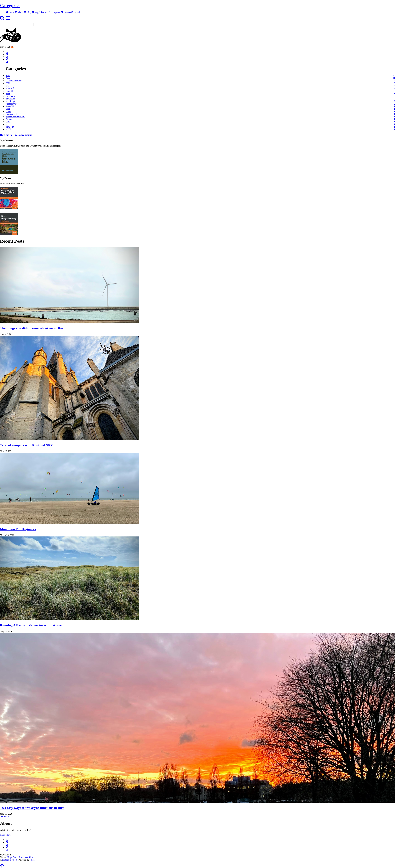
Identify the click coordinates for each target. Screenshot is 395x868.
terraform (10, 127)
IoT (7, 86)
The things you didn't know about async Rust (32, 328)
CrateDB (10, 91)
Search (76, 12)
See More (4, 816)
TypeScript (10, 96)
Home (10, 12)
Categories (10, 5)
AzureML (10, 106)
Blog (27, 12)
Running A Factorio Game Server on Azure (31, 625)
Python (9, 119)
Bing (8, 109)
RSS (44, 12)
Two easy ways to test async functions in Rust (32, 808)
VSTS (8, 129)
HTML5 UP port (10, 860)
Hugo (32, 860)
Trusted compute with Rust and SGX (26, 445)
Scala (8, 122)
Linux (8, 111)
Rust (8, 75)
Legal (36, 12)
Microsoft (10, 88)
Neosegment (11, 114)
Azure (8, 78)
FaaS (8, 93)
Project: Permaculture (15, 117)
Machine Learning (14, 81)
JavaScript (10, 101)
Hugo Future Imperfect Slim (20, 857)
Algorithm (10, 99)
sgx (7, 124)
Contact (66, 12)
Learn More (5, 835)
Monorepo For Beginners (18, 529)
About (19, 12)
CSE (8, 83)
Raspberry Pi (11, 104)
